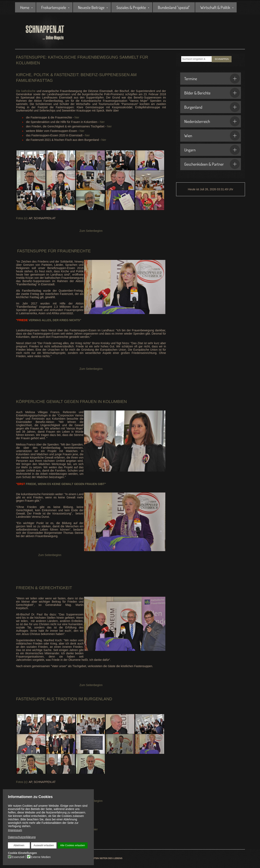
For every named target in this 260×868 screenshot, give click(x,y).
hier (77, 117)
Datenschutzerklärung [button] (22, 837)
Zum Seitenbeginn (91, 231)
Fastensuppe (31, 251)
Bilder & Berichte (212, 93)
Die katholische (26, 91)
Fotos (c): (22, 218)
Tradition (66, 699)
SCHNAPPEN (222, 59)
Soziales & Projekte (131, 7)
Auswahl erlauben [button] (44, 845)
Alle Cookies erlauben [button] (73, 845)
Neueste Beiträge (91, 7)
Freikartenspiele (54, 7)
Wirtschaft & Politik (215, 7)
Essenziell (18, 857)
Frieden (25, 588)
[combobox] (196, 59)
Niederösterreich (212, 121)
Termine (212, 79)
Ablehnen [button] (19, 845)
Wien (212, 136)
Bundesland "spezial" (174, 7)
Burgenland (212, 107)
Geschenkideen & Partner (212, 164)
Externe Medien (41, 857)
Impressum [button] (15, 830)
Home (25, 7)
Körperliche (31, 402)
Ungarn (212, 150)
